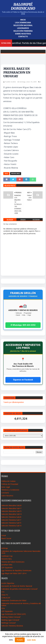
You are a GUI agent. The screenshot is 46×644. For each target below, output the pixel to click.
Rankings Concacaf (8, 623)
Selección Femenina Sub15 (11, 523)
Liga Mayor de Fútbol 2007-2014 (14, 573)
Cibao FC (5, 595)
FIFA (3, 608)
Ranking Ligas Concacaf (10, 620)
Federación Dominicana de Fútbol (14, 601)
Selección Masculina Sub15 (11, 511)
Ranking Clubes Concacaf (11, 617)
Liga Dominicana (23, 23)
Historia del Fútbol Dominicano (13, 562)
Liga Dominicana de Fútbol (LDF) (14, 614)
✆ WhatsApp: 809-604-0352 (23, 325)
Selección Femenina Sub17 (11, 520)
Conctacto (5, 493)
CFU (3, 592)
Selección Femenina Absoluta (12, 626)
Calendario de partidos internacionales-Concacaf (19, 589)
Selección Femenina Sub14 (11, 526)
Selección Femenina (23, 31)
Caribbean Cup (7, 556)
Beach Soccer (6, 538)
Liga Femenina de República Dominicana (16, 571)
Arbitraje (5, 548)
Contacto (23, 37)
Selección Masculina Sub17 (11, 508)
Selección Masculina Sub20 (11, 506)
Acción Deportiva (8, 583)
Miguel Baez (16, 174)
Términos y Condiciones (10, 490)
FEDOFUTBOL (7, 559)
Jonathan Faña (7, 565)
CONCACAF (6, 598)
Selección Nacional (23, 25)
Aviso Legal (6, 487)
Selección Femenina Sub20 (11, 517)
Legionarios (23, 28)
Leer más (31, 640)
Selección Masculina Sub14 (11, 514)
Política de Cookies (8, 481)
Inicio (23, 20)
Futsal (4, 536)
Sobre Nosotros (23, 34)
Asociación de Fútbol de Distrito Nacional (17, 586)
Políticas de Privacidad (10, 484)
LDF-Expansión (7, 568)
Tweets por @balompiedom (14, 402)
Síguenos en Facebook (23, 380)
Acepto (20, 640)
